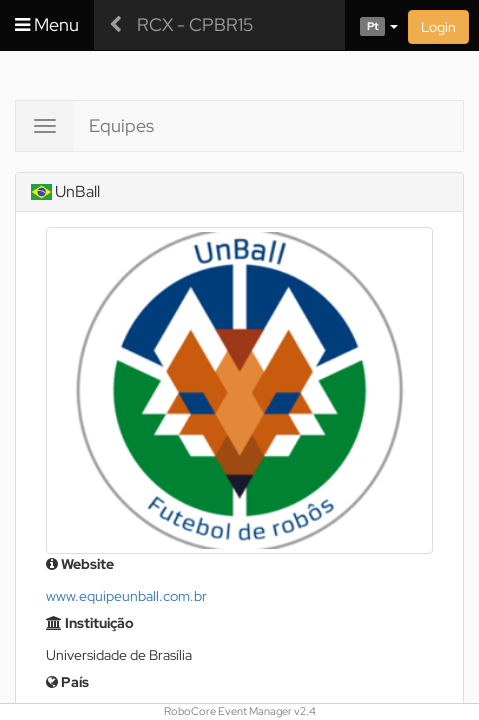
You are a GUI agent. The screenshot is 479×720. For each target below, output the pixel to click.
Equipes (121, 125)
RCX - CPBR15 (195, 24)
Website (80, 564)
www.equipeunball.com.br (126, 596)
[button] (371, 25)
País (67, 682)
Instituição (90, 623)
